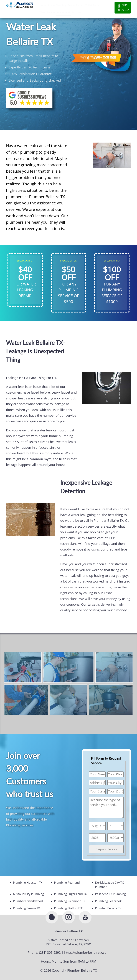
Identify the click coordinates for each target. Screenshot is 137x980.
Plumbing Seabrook (108, 901)
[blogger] (52, 917)
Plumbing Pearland (67, 883)
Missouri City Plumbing (28, 894)
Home (43, 5)
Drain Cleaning (57, 5)
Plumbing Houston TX (28, 883)
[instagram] (69, 917)
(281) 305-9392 (123, 8)
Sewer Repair (76, 5)
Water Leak (64, 12)
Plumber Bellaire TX (108, 908)
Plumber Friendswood (28, 901)
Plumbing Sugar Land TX (70, 894)
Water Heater (47, 12)
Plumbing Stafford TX (68, 908)
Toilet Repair (93, 5)
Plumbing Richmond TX (70, 901)
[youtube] (85, 917)
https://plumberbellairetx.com (87, 952)
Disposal (77, 12)
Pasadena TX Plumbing (110, 894)
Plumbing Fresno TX (26, 908)
